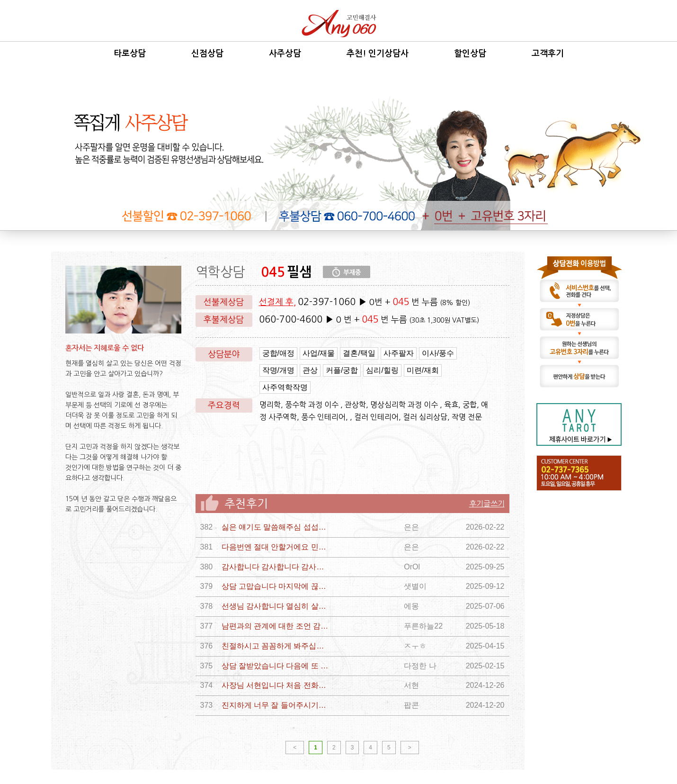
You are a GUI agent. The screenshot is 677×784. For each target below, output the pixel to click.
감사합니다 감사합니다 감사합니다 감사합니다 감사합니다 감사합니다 (276, 567)
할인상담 (470, 54)
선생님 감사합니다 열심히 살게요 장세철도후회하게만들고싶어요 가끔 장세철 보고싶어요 (276, 606)
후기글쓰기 (487, 504)
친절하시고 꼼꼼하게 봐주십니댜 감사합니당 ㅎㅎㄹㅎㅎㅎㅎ (276, 646)
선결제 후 (276, 302)
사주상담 (285, 54)
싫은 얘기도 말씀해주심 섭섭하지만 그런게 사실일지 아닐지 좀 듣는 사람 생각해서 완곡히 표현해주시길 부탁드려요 (276, 527)
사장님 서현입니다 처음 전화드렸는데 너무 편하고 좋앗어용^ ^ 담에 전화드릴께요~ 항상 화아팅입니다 (276, 685)
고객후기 (548, 54)
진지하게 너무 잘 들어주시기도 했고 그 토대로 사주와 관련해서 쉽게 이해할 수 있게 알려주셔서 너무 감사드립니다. (276, 705)
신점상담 (207, 54)
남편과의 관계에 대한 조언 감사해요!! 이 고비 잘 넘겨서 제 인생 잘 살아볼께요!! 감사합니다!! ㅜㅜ (276, 626)
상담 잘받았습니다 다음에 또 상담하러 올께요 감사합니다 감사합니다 (276, 666)
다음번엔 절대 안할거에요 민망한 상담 (276, 547)
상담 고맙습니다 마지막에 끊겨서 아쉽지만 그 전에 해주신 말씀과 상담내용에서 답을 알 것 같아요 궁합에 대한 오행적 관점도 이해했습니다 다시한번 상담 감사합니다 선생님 (276, 586)
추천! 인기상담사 (378, 54)
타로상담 (130, 54)
